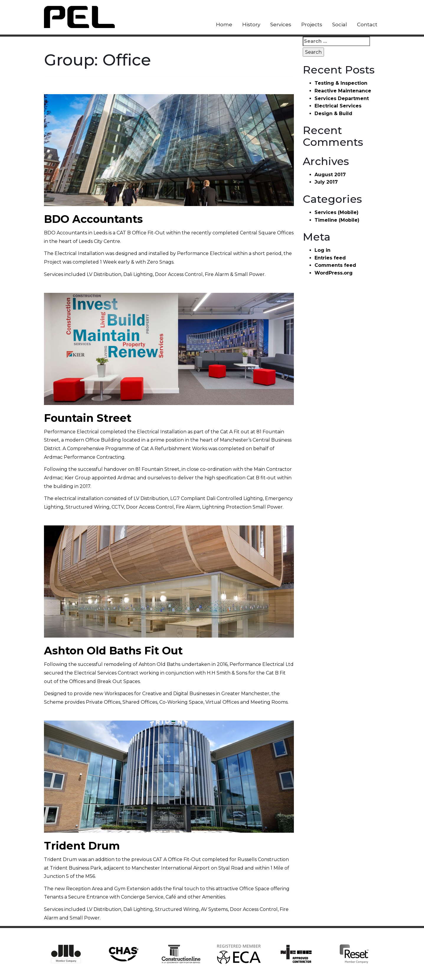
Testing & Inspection (341, 83)
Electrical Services (338, 106)
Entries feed (330, 258)
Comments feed (335, 265)
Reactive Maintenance (343, 91)
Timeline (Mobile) (337, 220)
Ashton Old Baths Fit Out (113, 651)
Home (224, 24)
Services (281, 24)
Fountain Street (88, 418)
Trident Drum (82, 846)
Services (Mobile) (337, 212)
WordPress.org (334, 273)
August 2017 (330, 175)
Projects (312, 24)
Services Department (342, 98)
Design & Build (333, 113)
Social (340, 24)
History (251, 24)
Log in (322, 250)
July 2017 (326, 182)
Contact (367, 24)
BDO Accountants (93, 219)
